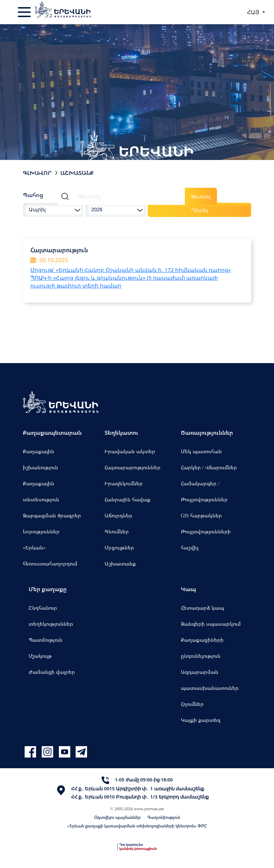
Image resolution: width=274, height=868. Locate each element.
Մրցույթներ (119, 547)
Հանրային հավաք (128, 499)
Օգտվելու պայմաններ (117, 817)
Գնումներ (117, 531)
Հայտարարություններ (133, 467)
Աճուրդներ (118, 515)
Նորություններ (41, 531)
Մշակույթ (40, 656)
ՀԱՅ (254, 12)
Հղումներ (192, 704)
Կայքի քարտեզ (201, 720)
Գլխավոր (37, 173)
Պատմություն (45, 640)
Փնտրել (201, 197)
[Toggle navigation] (25, 12)
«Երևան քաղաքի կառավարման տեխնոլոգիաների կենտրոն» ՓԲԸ (137, 826)
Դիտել (200, 210)
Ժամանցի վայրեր (52, 672)
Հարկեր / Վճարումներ (209, 467)
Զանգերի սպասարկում (211, 624)
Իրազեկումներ (124, 483)
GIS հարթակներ (202, 515)
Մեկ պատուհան (201, 451)
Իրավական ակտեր (130, 451)
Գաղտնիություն (164, 817)
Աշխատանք (120, 564)
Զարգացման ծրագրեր (52, 515)
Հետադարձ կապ (202, 608)
